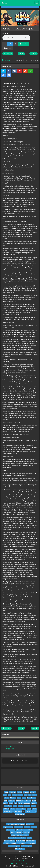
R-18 (8, 824)
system (34, 809)
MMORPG (26, 832)
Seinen (11, 803)
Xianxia (6, 798)
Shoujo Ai (23, 809)
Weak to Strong (20, 841)
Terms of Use (25, 864)
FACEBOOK (10, 749)
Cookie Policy (23, 861)
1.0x (10, 44)
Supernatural (20, 801)
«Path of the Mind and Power (12, 29)
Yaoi (30, 795)
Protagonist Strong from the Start (17, 838)
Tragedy (21, 806)
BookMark (6, 60)
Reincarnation (21, 843)
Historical (27, 806)
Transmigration (18, 811)
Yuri (16, 803)
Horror (20, 803)
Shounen (34, 803)
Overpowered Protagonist (18, 824)
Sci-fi (26, 795)
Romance (33, 792)
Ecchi (9, 795)
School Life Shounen (31, 811)
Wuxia (34, 801)
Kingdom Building (8, 827)
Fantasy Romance (20, 814)
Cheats (30, 838)
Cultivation (27, 827)
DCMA (15, 861)
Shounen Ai (27, 803)
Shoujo (12, 809)
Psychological (8, 806)
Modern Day (20, 830)
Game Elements (18, 827)
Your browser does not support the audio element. (16, 38)
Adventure (13, 798)
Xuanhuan (26, 792)
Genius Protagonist (26, 846)
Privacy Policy (15, 864)
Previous (8, 54)
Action (34, 795)
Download (24, 44)
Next (34, 54)
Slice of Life (12, 801)
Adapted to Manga (20, 849)
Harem (6, 792)
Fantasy (20, 792)
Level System (30, 824)
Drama (15, 806)
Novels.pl (5, 3)
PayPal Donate (11, 747)
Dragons (34, 827)
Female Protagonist (9, 841)
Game (18, 809)
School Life (28, 801)
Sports (33, 806)
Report (21, 54)
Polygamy (7, 843)
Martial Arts (13, 792)
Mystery (5, 803)
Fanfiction (6, 809)
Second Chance (29, 830)
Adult (5, 795)
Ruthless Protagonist (14, 846)
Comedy (15, 795)
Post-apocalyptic (31, 843)
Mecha (19, 798)
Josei (24, 798)
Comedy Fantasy (8, 811)
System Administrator (16, 832)
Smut (5, 801)
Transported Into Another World (20, 835)
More (20, 851)
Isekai (29, 809)
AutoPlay (8, 48)
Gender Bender (31, 798)
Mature (21, 795)
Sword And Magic (31, 841)
